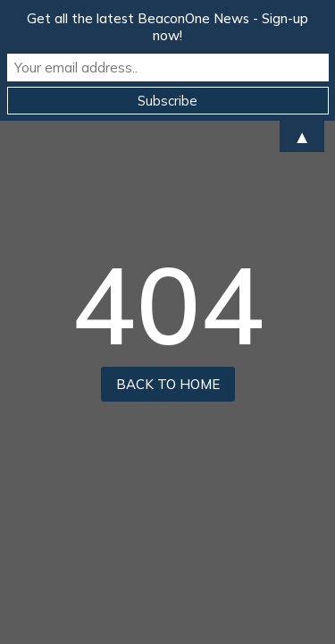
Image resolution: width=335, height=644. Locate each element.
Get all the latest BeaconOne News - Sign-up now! (167, 27)
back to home (168, 384)
